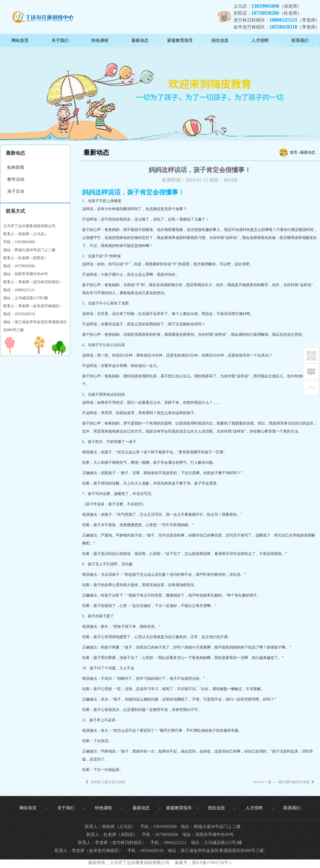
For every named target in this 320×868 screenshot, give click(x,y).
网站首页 (20, 40)
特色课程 (100, 40)
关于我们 (60, 40)
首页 (294, 152)
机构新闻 (16, 167)
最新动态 (140, 40)
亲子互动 (16, 191)
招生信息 (220, 40)
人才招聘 (260, 40)
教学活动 (16, 179)
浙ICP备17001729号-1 (212, 863)
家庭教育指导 (180, 40)
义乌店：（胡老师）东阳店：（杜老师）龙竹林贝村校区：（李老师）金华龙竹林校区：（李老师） (277, 16)
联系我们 (300, 40)
